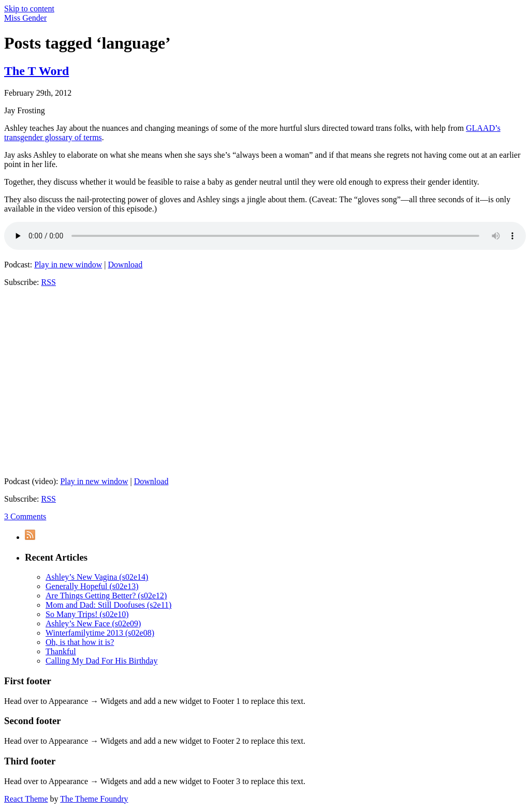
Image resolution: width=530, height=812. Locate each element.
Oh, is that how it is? (80, 642)
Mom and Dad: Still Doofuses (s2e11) (108, 605)
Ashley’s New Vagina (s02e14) (97, 577)
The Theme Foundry (94, 799)
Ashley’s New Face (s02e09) (93, 623)
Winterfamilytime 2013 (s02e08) (100, 633)
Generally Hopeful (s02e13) (92, 586)
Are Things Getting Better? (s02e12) (106, 596)
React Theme (26, 799)
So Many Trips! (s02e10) (87, 614)
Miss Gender (25, 18)
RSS (49, 282)
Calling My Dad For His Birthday (101, 661)
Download (126, 265)
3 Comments (25, 516)
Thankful (61, 651)
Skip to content (29, 9)
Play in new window (68, 265)
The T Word (36, 71)
